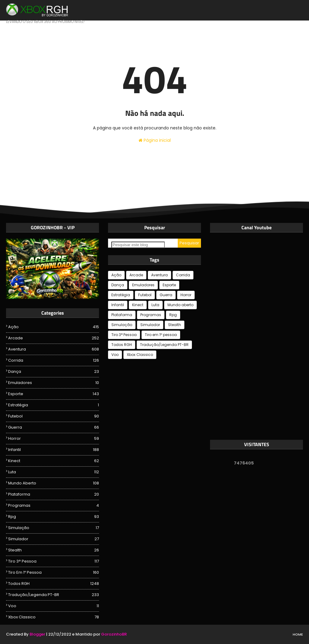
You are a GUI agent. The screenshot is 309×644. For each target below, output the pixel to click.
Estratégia (54, 405)
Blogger (37, 634)
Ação (54, 327)
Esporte (54, 394)
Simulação (54, 528)
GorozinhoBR (114, 634)
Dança (54, 372)
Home (298, 634)
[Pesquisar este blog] (138, 245)
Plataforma (54, 494)
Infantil (54, 450)
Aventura (54, 349)
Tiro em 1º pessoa (54, 573)
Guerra (54, 427)
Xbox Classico (54, 617)
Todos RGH (54, 584)
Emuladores (54, 383)
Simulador (54, 539)
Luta (54, 472)
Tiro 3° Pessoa (54, 561)
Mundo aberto (54, 483)
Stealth (54, 550)
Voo (54, 606)
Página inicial (155, 140)
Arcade (54, 338)
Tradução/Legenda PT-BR (54, 595)
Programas (54, 506)
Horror (54, 439)
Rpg (54, 517)
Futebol (54, 416)
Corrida (54, 360)
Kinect (54, 461)
